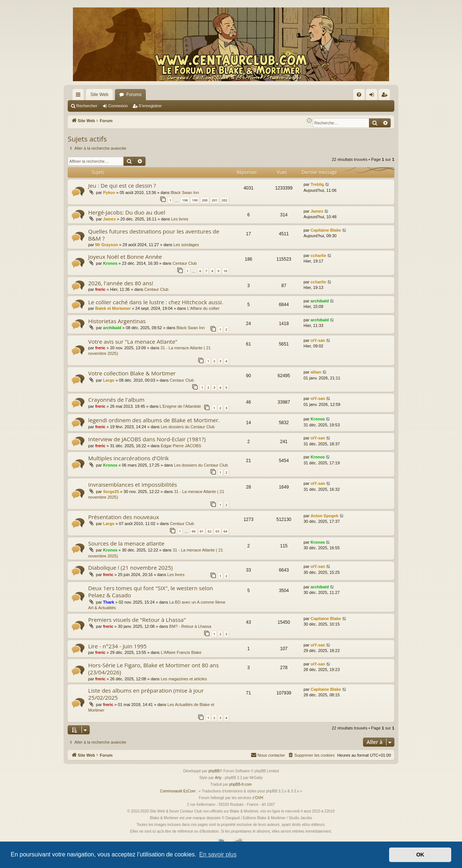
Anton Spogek (325, 516)
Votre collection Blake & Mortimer (132, 373)
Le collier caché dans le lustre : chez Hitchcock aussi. (156, 302)
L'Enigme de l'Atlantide (180, 406)
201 (214, 200)
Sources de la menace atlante (126, 543)
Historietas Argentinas (117, 321)
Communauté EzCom (178, 791)
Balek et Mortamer (113, 308)
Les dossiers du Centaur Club (188, 427)
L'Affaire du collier (203, 308)
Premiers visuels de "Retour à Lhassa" (137, 620)
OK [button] (420, 855)
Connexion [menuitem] (373, 96)
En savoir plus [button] (218, 854)
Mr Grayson (107, 245)
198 (185, 200)
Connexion (118, 106)
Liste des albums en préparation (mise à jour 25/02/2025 (146, 694)
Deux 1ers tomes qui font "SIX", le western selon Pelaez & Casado (150, 592)
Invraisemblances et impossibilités (133, 484)
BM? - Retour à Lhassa (190, 626)
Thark (109, 602)
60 (193, 531)
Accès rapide (80, 96)
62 (209, 531)
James (109, 219)
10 (225, 271)
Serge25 (111, 492)
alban (316, 372)
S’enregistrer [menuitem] (386, 96)
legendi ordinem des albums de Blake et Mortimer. (154, 420)
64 (225, 531)
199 (195, 200)
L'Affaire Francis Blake (181, 652)
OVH (259, 798)
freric (100, 289)
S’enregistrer (150, 106)
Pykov (109, 193)
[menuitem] (359, 95)
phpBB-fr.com (240, 784)
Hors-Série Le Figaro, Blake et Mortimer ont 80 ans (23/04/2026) (153, 669)
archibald (320, 301)
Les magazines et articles (184, 679)
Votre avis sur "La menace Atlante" (133, 341)
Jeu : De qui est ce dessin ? (122, 185)
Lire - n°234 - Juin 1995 (117, 646)
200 (205, 200)
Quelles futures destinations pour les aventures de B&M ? (154, 235)
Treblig (317, 184)
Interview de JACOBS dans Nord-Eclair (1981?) (147, 439)
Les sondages (186, 245)
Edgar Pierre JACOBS (181, 446)
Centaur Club (185, 263)
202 (224, 200)
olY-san (318, 340)
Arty (218, 778)
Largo (109, 380)
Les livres (180, 219)
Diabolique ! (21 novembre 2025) (130, 567)
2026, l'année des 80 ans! (121, 283)
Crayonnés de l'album (116, 400)
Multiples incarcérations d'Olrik (129, 458)
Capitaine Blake (326, 230)
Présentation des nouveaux (124, 517)
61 (202, 531)
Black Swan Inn (185, 193)
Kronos (110, 263)
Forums (134, 95)
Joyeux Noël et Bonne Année (125, 257)
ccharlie (318, 255)
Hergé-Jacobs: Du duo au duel (127, 212)
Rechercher (87, 106)
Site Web (99, 95)
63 (217, 531)
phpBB (214, 771)
